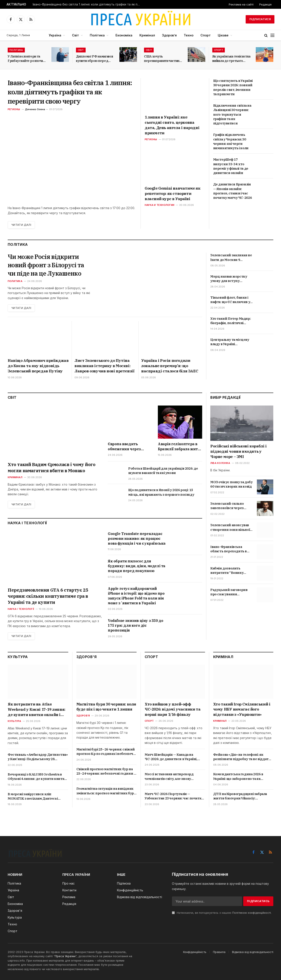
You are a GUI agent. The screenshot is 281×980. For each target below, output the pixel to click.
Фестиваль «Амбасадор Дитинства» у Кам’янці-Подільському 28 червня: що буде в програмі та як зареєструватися (38, 757)
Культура (14, 721)
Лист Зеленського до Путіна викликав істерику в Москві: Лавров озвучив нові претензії (104, 366)
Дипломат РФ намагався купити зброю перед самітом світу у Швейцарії (95, 59)
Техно (189, 35)
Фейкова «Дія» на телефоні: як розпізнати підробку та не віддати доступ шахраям (242, 757)
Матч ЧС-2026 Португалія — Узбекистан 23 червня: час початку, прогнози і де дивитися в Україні (174, 796)
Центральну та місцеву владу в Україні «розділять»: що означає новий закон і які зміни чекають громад (231, 342)
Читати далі (21, 225)
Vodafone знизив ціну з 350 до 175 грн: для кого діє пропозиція (135, 626)
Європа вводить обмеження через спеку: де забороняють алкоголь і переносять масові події (129, 447)
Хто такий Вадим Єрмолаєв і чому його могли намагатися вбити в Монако (52, 468)
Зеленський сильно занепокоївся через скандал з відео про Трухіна (227, 506)
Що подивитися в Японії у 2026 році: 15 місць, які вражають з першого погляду (161, 492)
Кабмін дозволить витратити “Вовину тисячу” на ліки (227, 571)
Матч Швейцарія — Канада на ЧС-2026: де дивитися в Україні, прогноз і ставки (171, 757)
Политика (15, 281)
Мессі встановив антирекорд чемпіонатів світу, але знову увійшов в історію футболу (169, 776)
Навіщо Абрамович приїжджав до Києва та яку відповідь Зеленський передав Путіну (38, 366)
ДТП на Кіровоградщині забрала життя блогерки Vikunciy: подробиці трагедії (240, 796)
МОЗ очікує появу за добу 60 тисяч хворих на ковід (231, 484)
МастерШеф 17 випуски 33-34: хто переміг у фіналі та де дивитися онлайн (231, 166)
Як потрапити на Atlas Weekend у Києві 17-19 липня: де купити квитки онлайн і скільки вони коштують (37, 710)
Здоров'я (83, 716)
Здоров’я (169, 35)
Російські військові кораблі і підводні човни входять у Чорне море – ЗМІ (238, 451)
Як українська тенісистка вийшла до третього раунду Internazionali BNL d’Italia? (231, 59)
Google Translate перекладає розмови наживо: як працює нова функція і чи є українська (137, 538)
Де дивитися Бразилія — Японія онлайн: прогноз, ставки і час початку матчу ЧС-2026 (233, 191)
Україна (55, 35)
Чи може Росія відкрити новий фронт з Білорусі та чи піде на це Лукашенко (46, 265)
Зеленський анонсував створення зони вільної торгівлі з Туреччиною (230, 527)
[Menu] (272, 35)
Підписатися (260, 19)
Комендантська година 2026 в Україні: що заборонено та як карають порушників (238, 776)
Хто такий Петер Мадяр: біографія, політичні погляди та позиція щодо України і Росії (231, 321)
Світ (76, 35)
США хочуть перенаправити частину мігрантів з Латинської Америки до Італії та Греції (163, 59)
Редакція (265, 4)
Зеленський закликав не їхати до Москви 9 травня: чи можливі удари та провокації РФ (231, 258)
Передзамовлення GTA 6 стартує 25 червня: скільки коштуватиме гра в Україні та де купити (48, 596)
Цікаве (223, 35)
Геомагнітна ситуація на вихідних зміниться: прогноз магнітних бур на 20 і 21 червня (105, 791)
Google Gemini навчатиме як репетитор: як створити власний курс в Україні (173, 194)
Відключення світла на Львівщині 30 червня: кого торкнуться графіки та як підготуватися (232, 114)
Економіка (124, 35)
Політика (97, 35)
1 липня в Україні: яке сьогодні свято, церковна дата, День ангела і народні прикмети (172, 125)
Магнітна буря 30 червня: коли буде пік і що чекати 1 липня (106, 707)
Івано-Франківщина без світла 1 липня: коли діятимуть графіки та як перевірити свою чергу (88, 4)
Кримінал (147, 35)
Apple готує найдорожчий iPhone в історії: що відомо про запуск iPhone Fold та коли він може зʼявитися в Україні (136, 596)
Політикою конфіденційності (252, 913)
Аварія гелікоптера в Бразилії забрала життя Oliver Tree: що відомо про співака (180, 447)
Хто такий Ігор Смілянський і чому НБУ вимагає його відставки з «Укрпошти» (242, 709)
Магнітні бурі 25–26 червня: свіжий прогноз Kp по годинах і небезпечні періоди (106, 752)
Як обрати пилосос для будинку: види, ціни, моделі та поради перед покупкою (137, 566)
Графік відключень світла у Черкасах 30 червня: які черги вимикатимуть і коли (231, 141)
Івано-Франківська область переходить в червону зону (229, 549)
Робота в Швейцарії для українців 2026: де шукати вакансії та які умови (163, 471)
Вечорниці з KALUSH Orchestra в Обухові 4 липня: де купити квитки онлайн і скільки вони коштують (37, 777)
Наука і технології (21, 609)
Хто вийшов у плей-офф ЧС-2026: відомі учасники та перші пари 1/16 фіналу (173, 709)
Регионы (14, 109)
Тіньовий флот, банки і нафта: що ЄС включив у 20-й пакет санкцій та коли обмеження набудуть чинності (230, 300)
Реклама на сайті (241, 4)
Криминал (15, 477)
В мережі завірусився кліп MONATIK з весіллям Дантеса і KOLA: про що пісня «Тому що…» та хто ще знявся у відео (37, 796)
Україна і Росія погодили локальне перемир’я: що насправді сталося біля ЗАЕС (170, 366)
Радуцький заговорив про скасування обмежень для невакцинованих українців (229, 592)
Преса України (65, 956)
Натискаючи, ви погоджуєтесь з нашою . (222, 913)
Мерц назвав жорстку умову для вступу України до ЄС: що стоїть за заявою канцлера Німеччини (231, 279)
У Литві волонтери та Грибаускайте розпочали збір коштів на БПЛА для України (27, 59)
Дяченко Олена (35, 109)
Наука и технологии (159, 205)
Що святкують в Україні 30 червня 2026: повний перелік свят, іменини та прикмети (233, 87)
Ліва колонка (220, 463)
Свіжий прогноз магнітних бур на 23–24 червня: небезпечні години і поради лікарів (105, 771)
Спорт (206, 35)
